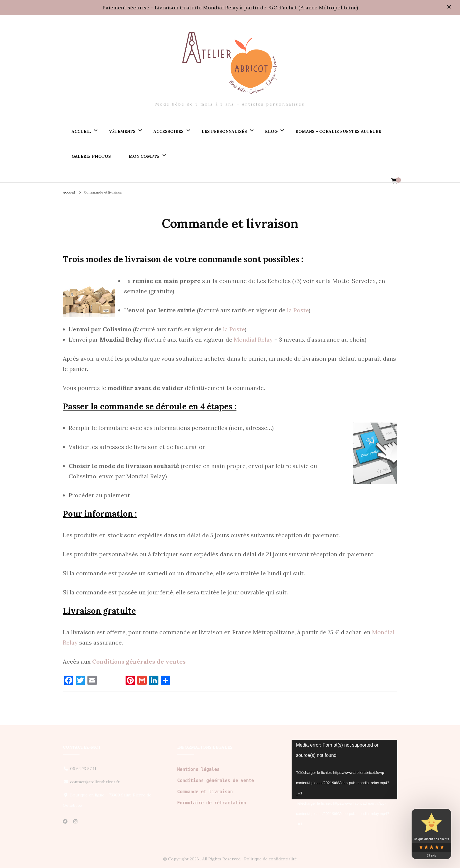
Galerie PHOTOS (91, 156)
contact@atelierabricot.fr (95, 782)
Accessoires (169, 131)
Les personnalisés (224, 131)
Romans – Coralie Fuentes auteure (338, 131)
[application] (344, 769)
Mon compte (144, 156)
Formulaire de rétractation (212, 803)
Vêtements (122, 131)
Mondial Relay (253, 339)
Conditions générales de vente (216, 781)
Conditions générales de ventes (139, 661)
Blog (271, 131)
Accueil (81, 131)
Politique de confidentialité (270, 859)
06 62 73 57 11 (83, 769)
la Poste (298, 310)
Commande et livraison (205, 792)
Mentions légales (198, 769)
